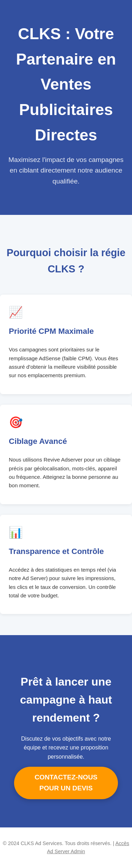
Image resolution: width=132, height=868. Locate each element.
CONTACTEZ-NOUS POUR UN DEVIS (66, 783)
